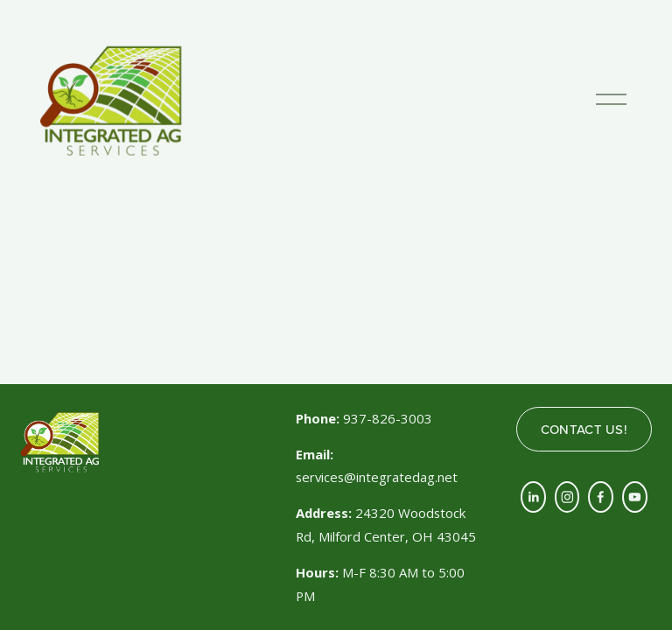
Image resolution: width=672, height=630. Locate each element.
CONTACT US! (584, 429)
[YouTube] (635, 497)
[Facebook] (601, 497)
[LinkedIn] (533, 497)
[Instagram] (567, 497)
